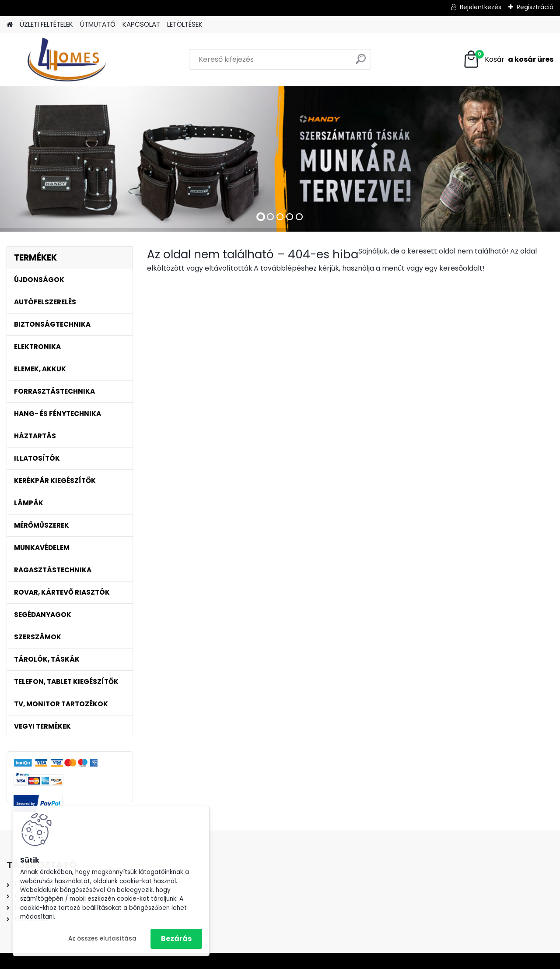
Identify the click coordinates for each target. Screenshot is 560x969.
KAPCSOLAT (141, 24)
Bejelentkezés (481, 7)
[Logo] (67, 60)
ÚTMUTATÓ (98, 24)
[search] (361, 62)
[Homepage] (10, 25)
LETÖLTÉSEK (185, 24)
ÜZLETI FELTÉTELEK (46, 24)
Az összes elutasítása (102, 939)
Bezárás (176, 939)
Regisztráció (535, 7)
